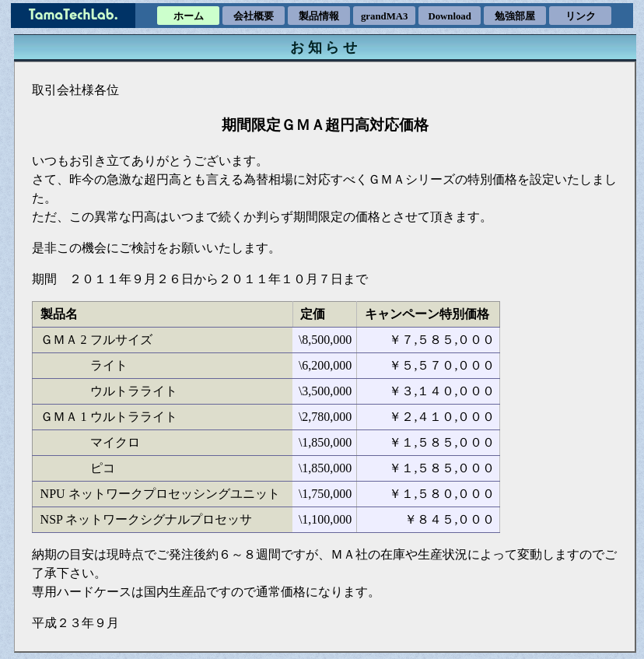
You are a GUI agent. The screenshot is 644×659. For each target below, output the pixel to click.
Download (449, 16)
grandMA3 (384, 16)
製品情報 (319, 16)
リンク (581, 16)
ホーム (189, 16)
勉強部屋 (515, 16)
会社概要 (254, 16)
